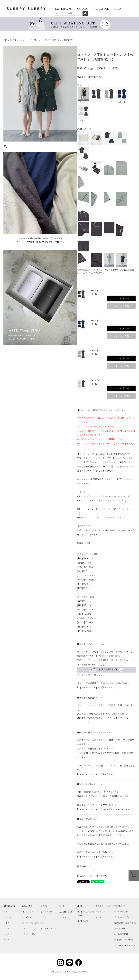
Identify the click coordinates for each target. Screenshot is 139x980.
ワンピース (27, 917)
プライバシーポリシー (124, 917)
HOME (8, 40)
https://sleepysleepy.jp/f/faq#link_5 (96, 687)
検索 (85, 13)
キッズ (6, 939)
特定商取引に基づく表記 (125, 923)
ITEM (16, 40)
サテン (6, 912)
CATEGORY (83, 9)
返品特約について (86, 866)
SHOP (118, 9)
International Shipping (125, 945)
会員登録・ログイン (104, 906)
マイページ (101, 912)
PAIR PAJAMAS (63, 9)
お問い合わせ (120, 928)
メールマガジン (121, 912)
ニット (6, 928)
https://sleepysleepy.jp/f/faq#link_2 (96, 856)
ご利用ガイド (120, 906)
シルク (6, 923)
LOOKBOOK (102, 9)
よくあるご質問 (121, 934)
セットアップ (28, 912)
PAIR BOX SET (66, 917)
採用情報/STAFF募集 (123, 939)
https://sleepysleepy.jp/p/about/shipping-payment (104, 809)
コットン (7, 917)
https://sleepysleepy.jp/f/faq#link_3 (96, 774)
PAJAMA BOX (66, 912)
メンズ (6, 934)
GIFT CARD (83, 921)
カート (99, 917)
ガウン (43, 917)
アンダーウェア (47, 928)
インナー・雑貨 (29, 934)
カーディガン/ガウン (31, 923)
